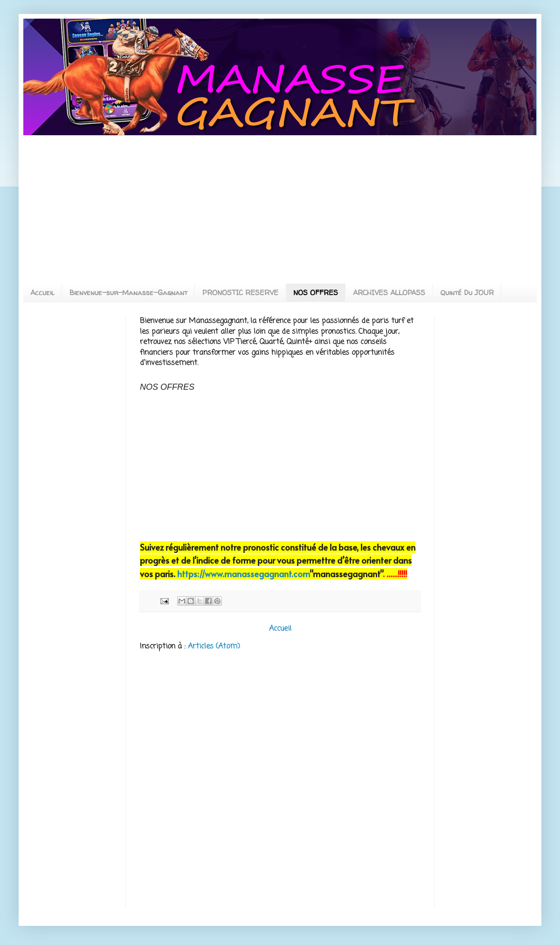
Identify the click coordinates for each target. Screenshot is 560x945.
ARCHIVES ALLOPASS (389, 293)
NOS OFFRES (316, 293)
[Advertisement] (116, 201)
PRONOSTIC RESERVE (240, 293)
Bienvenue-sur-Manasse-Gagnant (128, 293)
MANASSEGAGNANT (39, 29)
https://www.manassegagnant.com (243, 574)
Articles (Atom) (214, 647)
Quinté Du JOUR (467, 293)
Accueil (42, 293)
